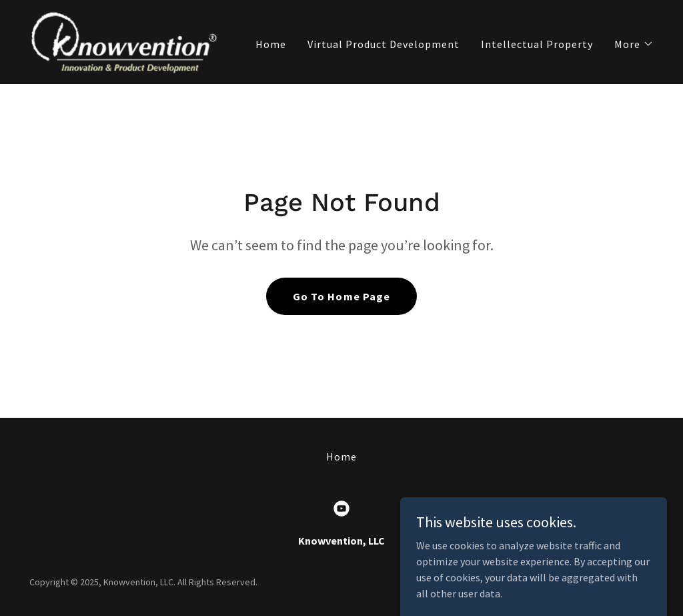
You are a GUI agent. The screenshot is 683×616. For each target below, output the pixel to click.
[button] (634, 44)
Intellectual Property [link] (537, 44)
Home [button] (341, 456)
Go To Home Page (341, 296)
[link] (123, 41)
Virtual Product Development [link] (384, 44)
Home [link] (271, 44)
